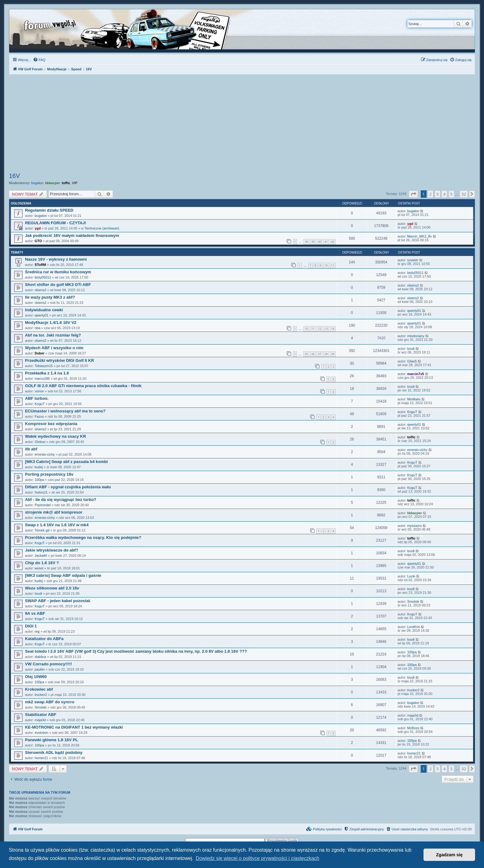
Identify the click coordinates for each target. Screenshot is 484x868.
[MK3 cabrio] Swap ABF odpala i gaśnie (63, 575)
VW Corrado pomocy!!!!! (48, 664)
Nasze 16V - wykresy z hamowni (56, 259)
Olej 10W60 (36, 677)
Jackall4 (41, 556)
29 (333, 354)
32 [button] (464, 194)
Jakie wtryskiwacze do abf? (52, 550)
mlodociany (416, 336)
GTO (38, 241)
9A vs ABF (35, 613)
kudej (39, 467)
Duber (40, 353)
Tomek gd (42, 530)
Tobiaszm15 (44, 366)
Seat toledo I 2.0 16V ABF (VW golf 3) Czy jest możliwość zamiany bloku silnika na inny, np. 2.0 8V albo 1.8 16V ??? (136, 651)
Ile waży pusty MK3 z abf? (50, 297)
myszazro (414, 526)
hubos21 (41, 492)
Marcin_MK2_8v (419, 236)
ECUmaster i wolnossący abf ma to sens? (65, 411)
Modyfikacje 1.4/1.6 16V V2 (51, 322)
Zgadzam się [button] (449, 855)
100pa (39, 480)
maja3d (40, 720)
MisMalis (414, 399)
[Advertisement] (242, 124)
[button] (413, 194)
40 (319, 242)
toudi (411, 349)
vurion (39, 391)
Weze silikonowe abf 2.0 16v (52, 588)
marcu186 (42, 378)
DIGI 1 (31, 626)
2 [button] (430, 194)
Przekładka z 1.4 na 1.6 (47, 373)
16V (15, 176)
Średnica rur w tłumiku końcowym (58, 272)
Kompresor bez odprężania (51, 424)
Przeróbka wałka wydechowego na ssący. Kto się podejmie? (83, 537)
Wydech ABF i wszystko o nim (54, 348)
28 (326, 354)
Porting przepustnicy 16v (49, 474)
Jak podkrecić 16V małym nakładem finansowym (72, 236)
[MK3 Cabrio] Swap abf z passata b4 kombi (66, 462)
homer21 (41, 758)
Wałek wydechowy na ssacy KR (55, 436)
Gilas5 (412, 361)
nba (37, 328)
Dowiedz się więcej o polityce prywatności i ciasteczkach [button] (257, 858)
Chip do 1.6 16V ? (42, 563)
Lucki (411, 576)
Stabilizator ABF (41, 715)
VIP (75, 183)
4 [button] (444, 194)
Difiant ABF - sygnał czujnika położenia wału (68, 487)
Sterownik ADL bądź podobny (54, 752)
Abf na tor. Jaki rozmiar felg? (53, 335)
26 (313, 354)
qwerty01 (42, 315)
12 (319, 329)
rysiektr (413, 260)
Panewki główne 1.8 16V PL (52, 740)
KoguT (40, 404)
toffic (66, 183)
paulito (40, 669)
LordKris (413, 627)
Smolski (413, 601)
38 (306, 242)
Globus (40, 442)
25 (306, 354)
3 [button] (438, 194)
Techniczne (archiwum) (102, 228)
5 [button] (451, 194)
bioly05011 (43, 277)
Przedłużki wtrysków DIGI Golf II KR (60, 360)
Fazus (39, 416)
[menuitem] (39, 60)
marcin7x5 (415, 374)
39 (313, 242)
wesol (39, 568)
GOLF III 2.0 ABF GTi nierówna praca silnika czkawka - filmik (83, 386)
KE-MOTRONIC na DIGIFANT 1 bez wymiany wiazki (74, 727)
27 (319, 354)
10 (326, 265)
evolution (41, 733)
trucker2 (41, 695)
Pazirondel (43, 505)
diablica (40, 657)
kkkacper (52, 183)
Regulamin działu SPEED (49, 210)
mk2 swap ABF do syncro (50, 702)
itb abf (31, 449)
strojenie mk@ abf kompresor (54, 512)
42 (333, 242)
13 (326, 329)
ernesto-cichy (45, 454)
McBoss (413, 728)
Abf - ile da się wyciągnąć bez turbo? (61, 500)
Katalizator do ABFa (44, 639)
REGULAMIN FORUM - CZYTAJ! (56, 223)
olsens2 (40, 290)
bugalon (37, 183)
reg (37, 631)
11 (333, 265)
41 (326, 242)
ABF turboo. (37, 398)
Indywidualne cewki (44, 310)
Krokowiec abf (39, 689)
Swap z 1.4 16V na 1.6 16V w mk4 (57, 525)
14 (333, 329)
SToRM (40, 265)
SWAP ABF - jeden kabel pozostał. (58, 601)
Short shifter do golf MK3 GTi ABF (58, 285)
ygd (38, 228)
